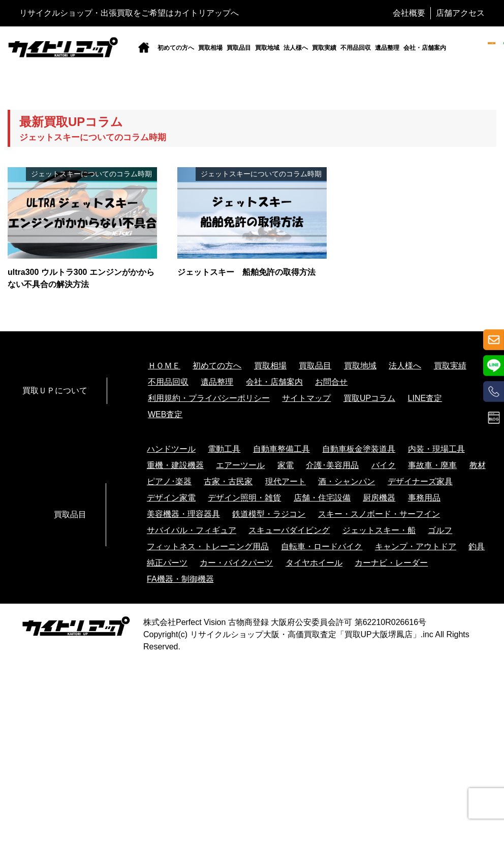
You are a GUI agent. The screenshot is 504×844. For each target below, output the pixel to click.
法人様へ (296, 48)
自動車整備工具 (281, 449)
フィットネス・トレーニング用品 (208, 546)
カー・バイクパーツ (236, 563)
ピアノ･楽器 (169, 481)
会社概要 (409, 13)
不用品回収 (356, 48)
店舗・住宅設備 (322, 498)
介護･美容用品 (332, 465)
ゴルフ (440, 530)
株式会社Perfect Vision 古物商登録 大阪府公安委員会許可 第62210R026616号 (285, 622)
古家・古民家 (228, 481)
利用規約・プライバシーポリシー (209, 398)
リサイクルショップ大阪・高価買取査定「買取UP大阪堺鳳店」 (305, 634)
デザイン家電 (171, 498)
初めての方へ (176, 48)
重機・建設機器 (175, 465)
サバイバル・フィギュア (192, 530)
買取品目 (239, 48)
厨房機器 (379, 498)
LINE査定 (425, 398)
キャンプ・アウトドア (416, 546)
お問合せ (331, 382)
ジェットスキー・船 (379, 530)
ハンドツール (171, 449)
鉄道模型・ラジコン (269, 514)
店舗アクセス (460, 13)
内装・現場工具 (436, 449)
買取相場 (210, 48)
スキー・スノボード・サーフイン (379, 514)
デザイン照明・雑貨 (244, 498)
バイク (384, 465)
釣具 (477, 546)
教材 (478, 465)
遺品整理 (387, 48)
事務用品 (424, 498)
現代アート (286, 481)
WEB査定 (165, 414)
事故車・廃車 (432, 465)
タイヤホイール (314, 563)
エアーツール (240, 465)
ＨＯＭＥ (164, 366)
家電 (286, 465)
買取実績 (324, 48)
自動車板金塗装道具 (359, 449)
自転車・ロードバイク (322, 546)
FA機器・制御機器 (180, 579)
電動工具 (224, 449)
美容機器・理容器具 (183, 514)
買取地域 (267, 48)
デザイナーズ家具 (420, 481)
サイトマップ (306, 398)
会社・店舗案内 (425, 48)
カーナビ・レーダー (391, 563)
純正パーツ (167, 563)
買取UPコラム (369, 398)
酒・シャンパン (346, 481)
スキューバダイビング (289, 530)
